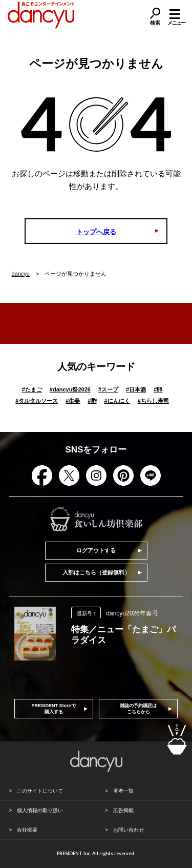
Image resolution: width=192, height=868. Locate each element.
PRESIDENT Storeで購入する (54, 709)
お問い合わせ (129, 830)
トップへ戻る (96, 232)
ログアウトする (96, 550)
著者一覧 (123, 791)
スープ (108, 389)
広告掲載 (123, 810)
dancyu (21, 274)
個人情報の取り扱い (40, 810)
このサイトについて (40, 791)
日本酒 (136, 389)
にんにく (117, 401)
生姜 (73, 401)
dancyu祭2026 (70, 389)
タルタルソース (37, 401)
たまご (32, 389)
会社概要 (27, 830)
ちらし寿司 (153, 401)
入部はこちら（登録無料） (96, 572)
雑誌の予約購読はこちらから (138, 709)
